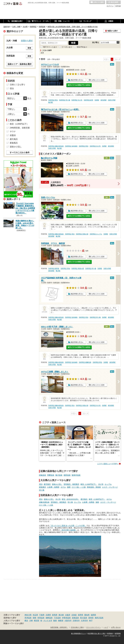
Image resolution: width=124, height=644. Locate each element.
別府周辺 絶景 (88, 100)
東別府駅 (104, 100)
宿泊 (41, 484)
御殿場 (61, 621)
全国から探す (27, 41)
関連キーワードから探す (14, 623)
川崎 (31, 621)
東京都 (61, 615)
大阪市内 (68, 621)
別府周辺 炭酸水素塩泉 (56, 146)
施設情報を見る (76, 80)
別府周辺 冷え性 (77, 100)
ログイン (110, 6)
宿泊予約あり (82, 47)
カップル (108, 484)
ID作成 (118, 6)
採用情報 (118, 633)
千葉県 (42, 615)
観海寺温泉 (76, 475)
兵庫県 (48, 615)
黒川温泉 (84, 618)
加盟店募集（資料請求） (59, 627)
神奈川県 (28, 615)
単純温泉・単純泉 (94, 487)
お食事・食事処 (53, 487)
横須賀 (37, 621)
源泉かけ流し (57, 484)
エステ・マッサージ (110, 487)
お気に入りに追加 (98, 80)
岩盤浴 (13, 135)
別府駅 (97, 100)
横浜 (26, 621)
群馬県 (55, 615)
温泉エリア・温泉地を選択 (20, 64)
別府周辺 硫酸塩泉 (85, 362)
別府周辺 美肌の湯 (82, 234)
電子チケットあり (50, 47)
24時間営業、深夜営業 (20, 128)
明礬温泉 (51, 475)
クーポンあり (67, 47)
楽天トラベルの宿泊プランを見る (79, 85)
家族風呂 (43, 487)
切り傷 (42, 490)
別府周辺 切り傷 (65, 100)
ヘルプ (106, 627)
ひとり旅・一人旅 (79, 487)
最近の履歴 (113, 2)
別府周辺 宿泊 (53, 100)
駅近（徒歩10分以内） (71, 499)
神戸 (91, 621)
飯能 (55, 621)
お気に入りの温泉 (97, 2)
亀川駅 (51, 102)
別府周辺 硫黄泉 (54, 269)
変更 (29, 48)
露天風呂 (47, 484)
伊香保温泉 (66, 618)
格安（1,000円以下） (89, 484)
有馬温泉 (41, 618)
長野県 (80, 615)
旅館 (69, 487)
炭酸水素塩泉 (44, 502)
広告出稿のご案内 (77, 627)
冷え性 (101, 484)
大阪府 (68, 615)
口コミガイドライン (94, 627)
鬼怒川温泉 (99, 618)
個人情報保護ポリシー (78, 633)
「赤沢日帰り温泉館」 (69, 530)
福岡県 (93, 615)
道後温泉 (75, 618)
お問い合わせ (116, 627)
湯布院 (91, 618)
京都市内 (76, 621)
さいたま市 (48, 621)
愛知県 (87, 615)
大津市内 (84, 621)
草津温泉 (28, 618)
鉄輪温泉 (43, 475)
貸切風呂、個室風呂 (71, 484)
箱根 (34, 618)
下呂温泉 (57, 618)
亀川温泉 (59, 475)
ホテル (63, 487)
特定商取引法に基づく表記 (96, 633)
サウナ (13, 131)
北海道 (74, 615)
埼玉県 (35, 615)
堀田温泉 (67, 475)
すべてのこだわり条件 (20, 153)
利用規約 (110, 633)
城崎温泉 (49, 618)
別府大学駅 (112, 100)
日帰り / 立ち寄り (18, 85)
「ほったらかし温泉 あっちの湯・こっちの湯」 (68, 526)
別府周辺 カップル (96, 234)
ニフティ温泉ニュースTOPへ (108, 464)
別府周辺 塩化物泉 (71, 146)
